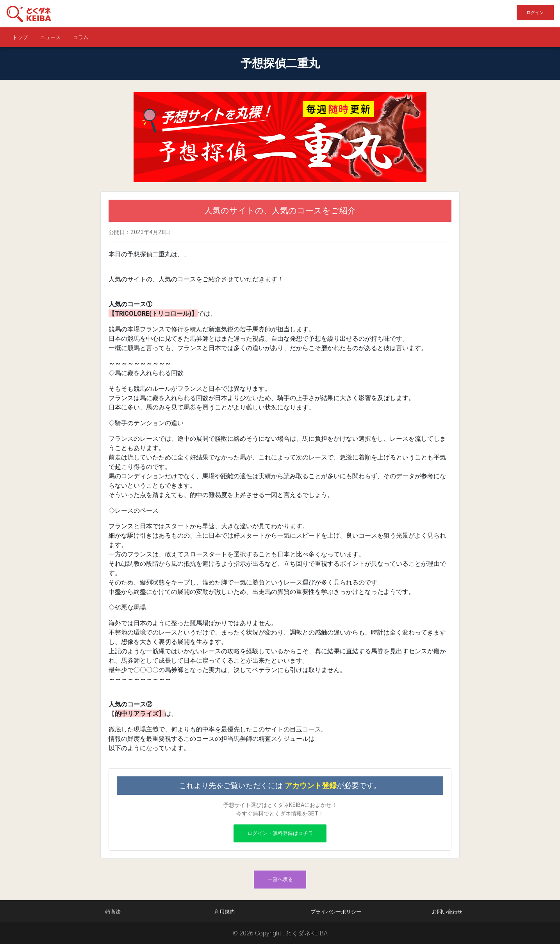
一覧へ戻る (280, 879)
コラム (81, 37)
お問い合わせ (447, 912)
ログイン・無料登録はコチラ (280, 833)
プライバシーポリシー (336, 912)
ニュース (50, 37)
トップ (20, 37)
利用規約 (225, 912)
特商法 (113, 912)
